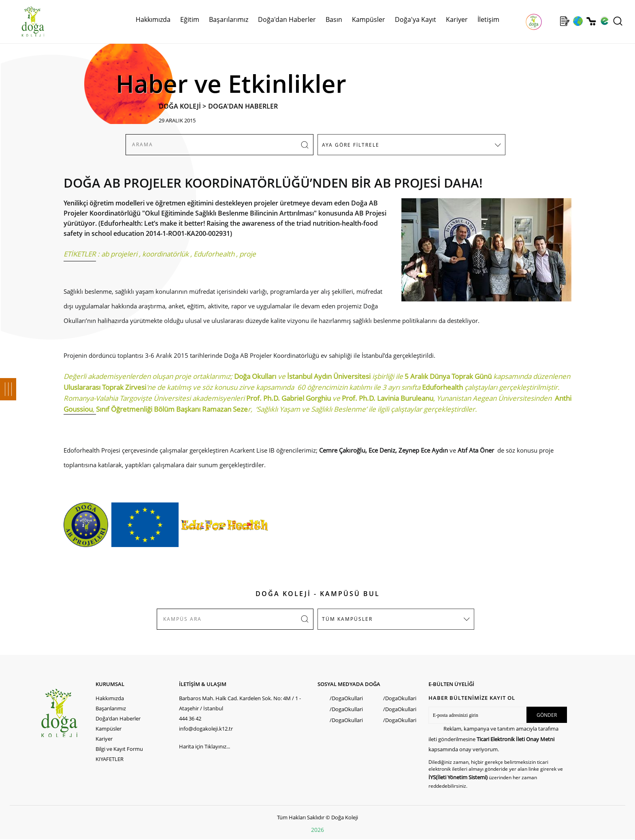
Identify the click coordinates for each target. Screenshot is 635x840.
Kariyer (457, 19)
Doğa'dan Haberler (287, 19)
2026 (317, 830)
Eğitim (190, 19)
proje (248, 254)
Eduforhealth (214, 254)
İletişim (488, 19)
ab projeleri (119, 254)
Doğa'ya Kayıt (416, 19)
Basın (334, 19)
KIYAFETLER (110, 759)
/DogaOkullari (346, 698)
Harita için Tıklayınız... (205, 746)
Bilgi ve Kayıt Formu (119, 749)
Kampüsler (369, 19)
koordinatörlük (165, 254)
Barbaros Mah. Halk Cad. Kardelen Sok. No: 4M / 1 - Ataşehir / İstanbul (240, 703)
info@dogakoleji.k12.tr (206, 729)
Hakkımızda (153, 19)
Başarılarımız (229, 19)
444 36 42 (190, 718)
